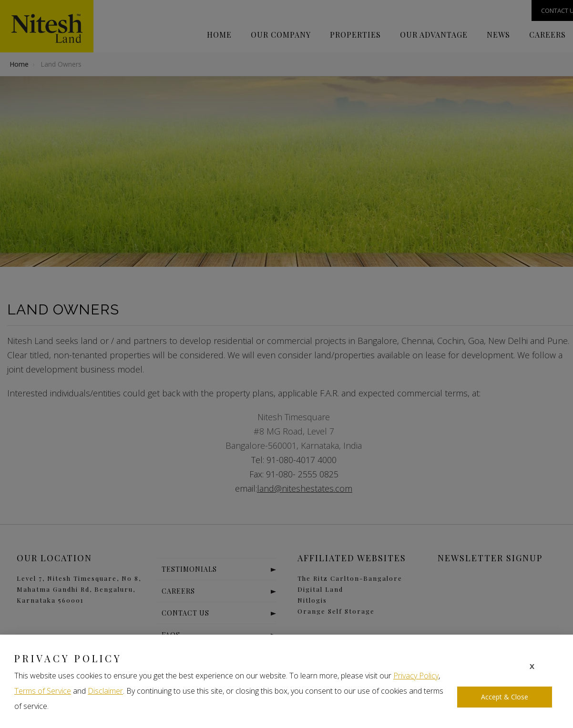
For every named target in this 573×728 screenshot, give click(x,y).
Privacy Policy (416, 676)
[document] (286, 364)
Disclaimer (105, 691)
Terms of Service (43, 691)
